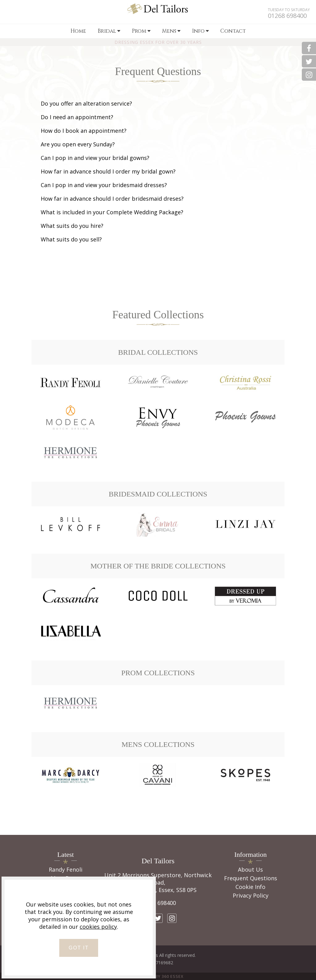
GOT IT (79, 948)
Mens (171, 31)
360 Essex (173, 976)
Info (200, 31)
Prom (141, 31)
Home (78, 31)
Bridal (109, 31)
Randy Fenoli (66, 869)
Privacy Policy (251, 895)
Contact (233, 31)
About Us (250, 869)
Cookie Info (250, 887)
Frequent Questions (251, 878)
